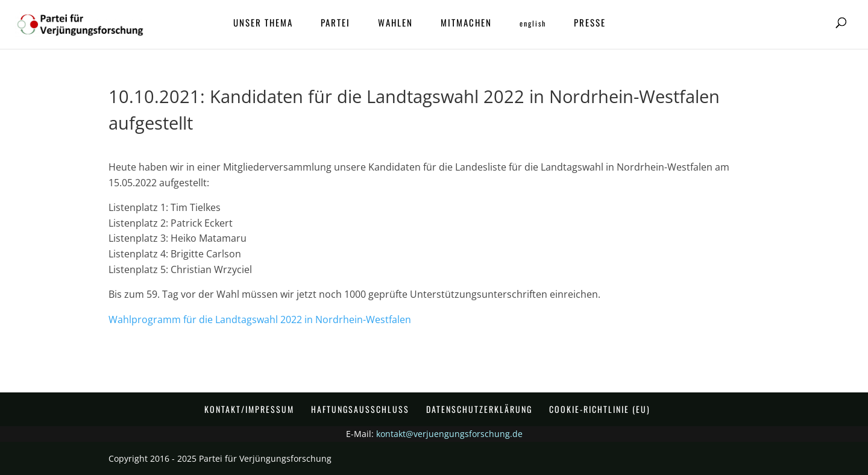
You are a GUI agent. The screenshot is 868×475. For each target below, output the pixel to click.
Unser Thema (263, 24)
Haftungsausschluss (360, 409)
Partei (335, 24)
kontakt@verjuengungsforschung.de (449, 434)
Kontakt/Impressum (249, 409)
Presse (590, 24)
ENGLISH (533, 24)
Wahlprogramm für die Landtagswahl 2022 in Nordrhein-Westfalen (260, 319)
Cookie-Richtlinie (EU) (600, 409)
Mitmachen (466, 24)
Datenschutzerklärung (479, 409)
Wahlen (395, 24)
